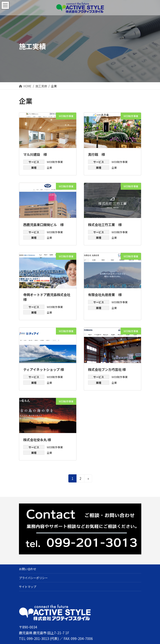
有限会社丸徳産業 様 (105, 295)
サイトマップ (28, 587)
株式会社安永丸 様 (37, 440)
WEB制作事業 (55, 162)
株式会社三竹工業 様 (105, 225)
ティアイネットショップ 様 (44, 369)
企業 (49, 168)
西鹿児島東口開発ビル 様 (43, 225)
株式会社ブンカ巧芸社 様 (107, 369)
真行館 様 (96, 154)
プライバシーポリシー (33, 578)
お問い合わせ (28, 569)
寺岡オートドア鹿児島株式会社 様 (48, 297)
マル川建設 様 (35, 154)
